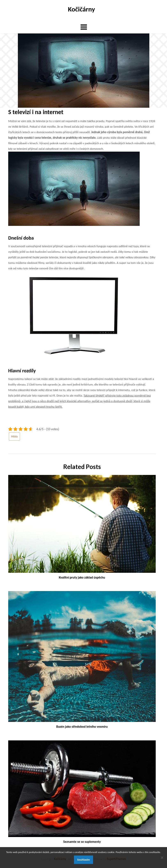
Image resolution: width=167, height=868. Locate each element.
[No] (162, 858)
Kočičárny (82, 9)
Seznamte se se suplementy (82, 842)
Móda (14, 436)
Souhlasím (84, 860)
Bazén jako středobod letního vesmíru (82, 727)
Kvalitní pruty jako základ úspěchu (82, 577)
